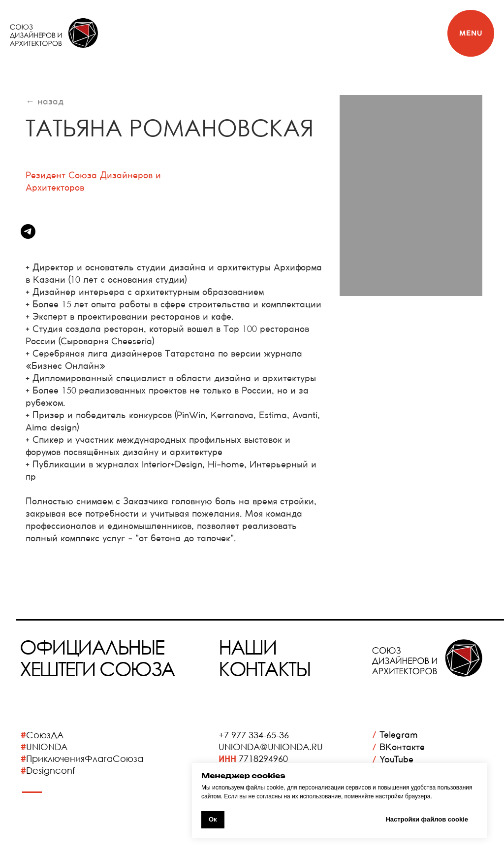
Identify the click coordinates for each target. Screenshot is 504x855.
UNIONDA (47, 747)
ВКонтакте (398, 747)
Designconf (51, 770)
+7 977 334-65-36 (254, 735)
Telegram (395, 735)
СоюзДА (45, 735)
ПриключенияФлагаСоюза (85, 758)
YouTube (393, 759)
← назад (45, 101)
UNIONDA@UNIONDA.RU (271, 747)
